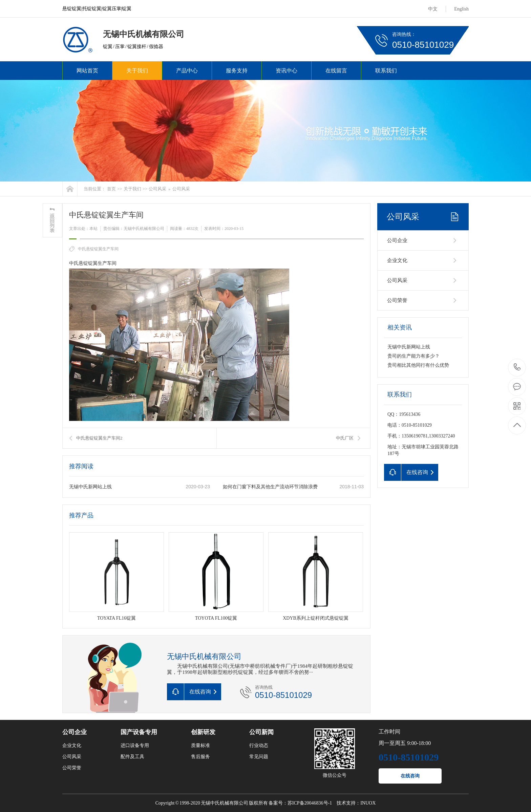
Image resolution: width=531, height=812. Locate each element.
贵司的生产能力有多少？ (413, 356)
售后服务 (200, 757)
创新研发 (203, 732)
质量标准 (200, 745)
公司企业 (397, 240)
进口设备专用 (135, 745)
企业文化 (397, 260)
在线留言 (336, 71)
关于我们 (137, 71)
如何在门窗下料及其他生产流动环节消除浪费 (270, 487)
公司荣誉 (397, 300)
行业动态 (259, 745)
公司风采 (157, 189)
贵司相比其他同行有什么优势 (418, 365)
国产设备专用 (139, 732)
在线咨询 (410, 776)
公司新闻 (261, 732)
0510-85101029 (517, 368)
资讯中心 (286, 71)
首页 (111, 189)
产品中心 (187, 71)
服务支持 (237, 71)
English (461, 9)
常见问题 (259, 757)
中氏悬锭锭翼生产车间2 (99, 438)
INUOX (368, 803)
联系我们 (386, 71)
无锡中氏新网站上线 (90, 487)
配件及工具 (132, 757)
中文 (433, 9)
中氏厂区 (345, 438)
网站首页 (87, 71)
